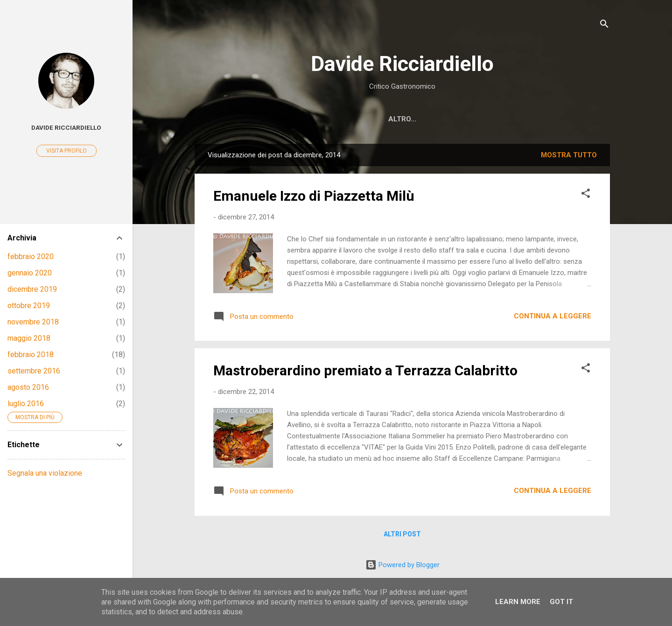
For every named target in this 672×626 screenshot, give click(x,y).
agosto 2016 (28, 387)
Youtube (470, 119)
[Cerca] (604, 25)
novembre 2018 (33, 322)
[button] (586, 195)
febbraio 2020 (31, 257)
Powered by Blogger (402, 565)
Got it (561, 602)
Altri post (402, 534)
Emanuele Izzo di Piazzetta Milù (314, 196)
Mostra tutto (569, 155)
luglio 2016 (26, 404)
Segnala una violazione (45, 473)
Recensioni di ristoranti (254, 119)
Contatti (580, 119)
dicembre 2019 (32, 289)
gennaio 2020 (30, 273)
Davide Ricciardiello (402, 64)
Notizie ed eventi (351, 119)
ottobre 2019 (29, 306)
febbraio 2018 (31, 355)
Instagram (525, 119)
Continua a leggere (553, 316)
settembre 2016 (34, 371)
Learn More (518, 602)
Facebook (419, 119)
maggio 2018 (29, 338)
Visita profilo (66, 151)
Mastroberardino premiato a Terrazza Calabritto (365, 370)
